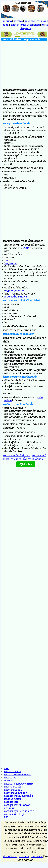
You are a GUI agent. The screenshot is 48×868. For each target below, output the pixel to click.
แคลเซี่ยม (9, 808)
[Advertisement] (23, 64)
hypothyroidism (14, 291)
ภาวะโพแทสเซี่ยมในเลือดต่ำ (17, 455)
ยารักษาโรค (27, 25)
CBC (6, 768)
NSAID (26, 248)
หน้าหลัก (7, 21)
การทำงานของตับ (13, 790)
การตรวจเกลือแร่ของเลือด (18, 775)
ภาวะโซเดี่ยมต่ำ (18, 459)
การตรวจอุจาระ (12, 778)
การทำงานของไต (13, 787)
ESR (6, 817)
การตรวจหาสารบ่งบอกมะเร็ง (19, 796)
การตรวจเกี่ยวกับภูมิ (14, 814)
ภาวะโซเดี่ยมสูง (35, 459)
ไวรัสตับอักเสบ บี (12, 799)
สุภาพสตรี (30, 21)
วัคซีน (37, 25)
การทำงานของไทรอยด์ (16, 793)
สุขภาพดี (18, 21)
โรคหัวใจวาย (10, 263)
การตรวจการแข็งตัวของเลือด (19, 811)
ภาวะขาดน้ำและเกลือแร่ (16, 297)
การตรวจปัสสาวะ (13, 771)
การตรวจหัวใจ (11, 802)
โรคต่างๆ (15, 25)
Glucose (9, 781)
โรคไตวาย (9, 260)
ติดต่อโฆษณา (10, 856)
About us (24, 856)
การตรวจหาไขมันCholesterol (19, 784)
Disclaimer (37, 856)
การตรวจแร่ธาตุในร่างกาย (17, 805)
